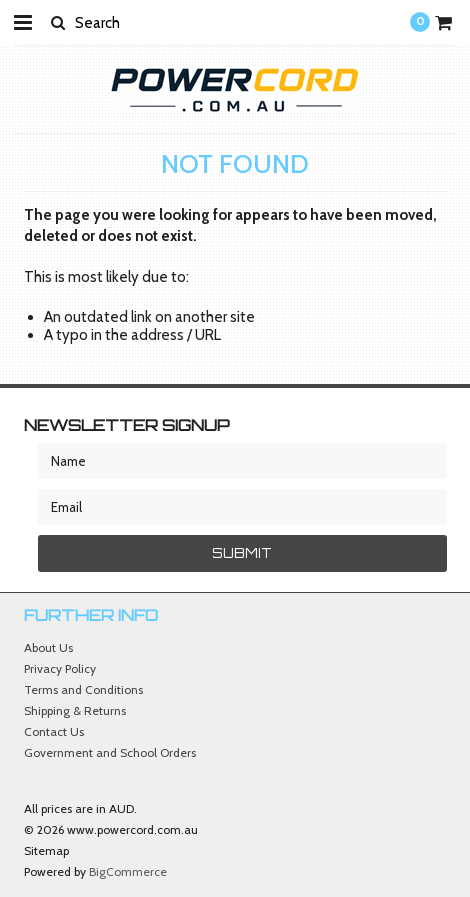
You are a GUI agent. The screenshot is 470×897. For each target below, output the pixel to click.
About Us (48, 647)
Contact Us (54, 731)
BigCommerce (128, 871)
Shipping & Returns (75, 710)
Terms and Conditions (83, 689)
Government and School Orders (110, 752)
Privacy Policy (60, 668)
